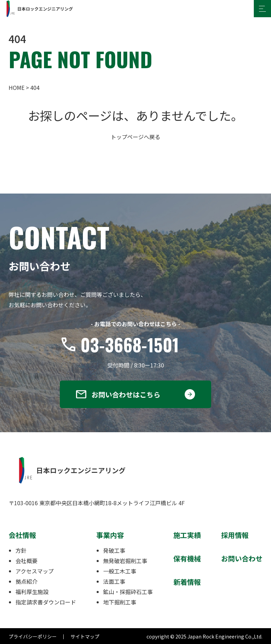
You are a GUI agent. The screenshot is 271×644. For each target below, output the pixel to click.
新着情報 (187, 582)
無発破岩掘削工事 (125, 561)
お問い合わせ (242, 558)
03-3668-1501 (130, 344)
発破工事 (114, 550)
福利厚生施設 (32, 592)
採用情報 (235, 535)
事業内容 (110, 535)
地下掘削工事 (120, 602)
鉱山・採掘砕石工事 (128, 592)
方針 (21, 550)
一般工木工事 (120, 571)
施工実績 (187, 535)
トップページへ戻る (135, 137)
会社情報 (22, 535)
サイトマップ (85, 636)
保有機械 (187, 558)
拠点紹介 (26, 581)
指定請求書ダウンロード (46, 602)
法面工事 (114, 581)
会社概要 (26, 561)
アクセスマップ (35, 571)
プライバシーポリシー (33, 636)
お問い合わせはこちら (126, 394)
